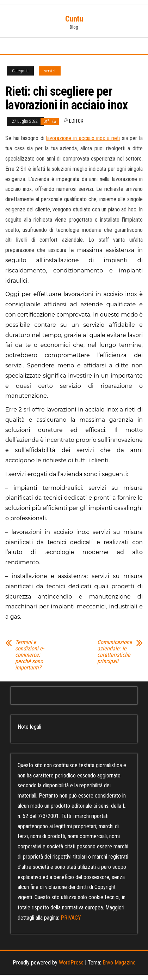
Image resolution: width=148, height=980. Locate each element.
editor (76, 121)
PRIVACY (71, 918)
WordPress (71, 963)
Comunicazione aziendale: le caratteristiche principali (115, 652)
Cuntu (74, 19)
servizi (50, 71)
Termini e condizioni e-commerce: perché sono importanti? (30, 655)
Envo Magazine (119, 963)
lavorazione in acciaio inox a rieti (83, 138)
